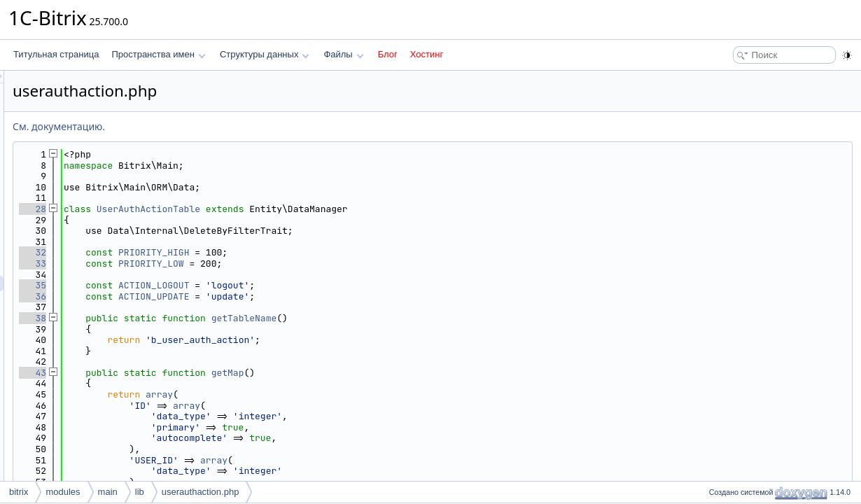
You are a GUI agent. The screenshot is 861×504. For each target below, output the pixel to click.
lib (140, 492)
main (108, 492)
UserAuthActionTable (323, 209)
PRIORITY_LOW (326, 264)
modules (63, 492)
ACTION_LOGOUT (329, 285)
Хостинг (427, 54)
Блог (388, 54)
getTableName (419, 318)
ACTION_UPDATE (329, 296)
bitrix (19, 492)
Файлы (343, 54)
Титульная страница (56, 54)
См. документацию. (234, 126)
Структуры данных (265, 54)
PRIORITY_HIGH (329, 252)
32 (208, 252)
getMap (403, 373)
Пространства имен (158, 54)
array (334, 394)
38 (208, 318)
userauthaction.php (201, 492)
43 (208, 373)
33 (208, 264)
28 (208, 209)
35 (208, 285)
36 (208, 296)
